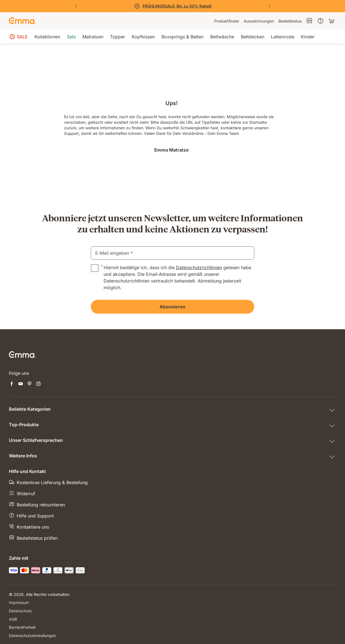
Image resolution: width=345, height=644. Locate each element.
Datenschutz (20, 610)
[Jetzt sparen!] (173, 6)
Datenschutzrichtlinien (199, 267)
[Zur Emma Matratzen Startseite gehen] (23, 21)
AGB (13, 619)
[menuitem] (227, 21)
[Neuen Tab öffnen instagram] (38, 384)
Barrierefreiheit (22, 627)
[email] (173, 253)
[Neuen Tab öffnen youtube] (21, 384)
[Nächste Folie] (270, 6)
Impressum (19, 602)
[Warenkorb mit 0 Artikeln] (332, 21)
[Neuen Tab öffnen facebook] (12, 384)
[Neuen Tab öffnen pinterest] (30, 384)
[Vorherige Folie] (76, 6)
